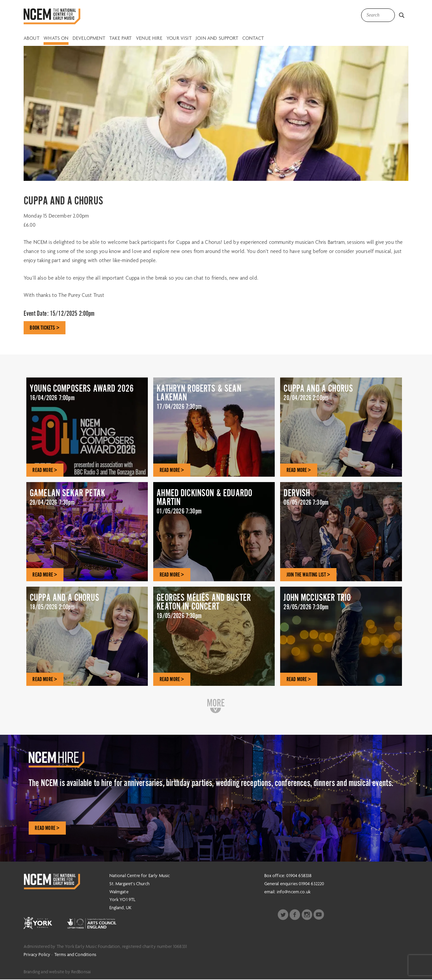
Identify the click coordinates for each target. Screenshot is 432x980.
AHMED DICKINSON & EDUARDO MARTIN (214, 505)
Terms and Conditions (75, 955)
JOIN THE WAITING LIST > (309, 575)
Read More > (48, 829)
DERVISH (341, 500)
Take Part (120, 38)
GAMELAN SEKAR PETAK (87, 500)
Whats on (56, 38)
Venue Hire (149, 38)
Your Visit (179, 38)
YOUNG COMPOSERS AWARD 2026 (87, 401)
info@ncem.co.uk (294, 892)
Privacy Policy (37, 955)
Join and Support (217, 38)
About (32, 38)
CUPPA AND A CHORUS (341, 396)
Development (89, 38)
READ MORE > (45, 470)
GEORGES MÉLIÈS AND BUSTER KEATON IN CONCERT (214, 610)
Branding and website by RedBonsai (57, 972)
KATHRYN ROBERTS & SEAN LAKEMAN (214, 401)
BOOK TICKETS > (45, 328)
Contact (253, 38)
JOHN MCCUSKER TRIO (341, 605)
